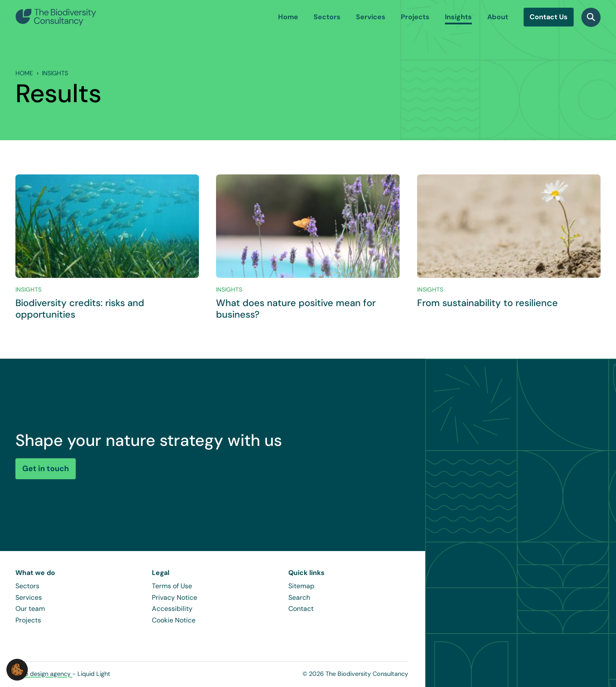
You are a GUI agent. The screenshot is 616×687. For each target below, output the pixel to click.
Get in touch (46, 469)
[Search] (591, 17)
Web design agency (44, 674)
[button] (17, 669)
